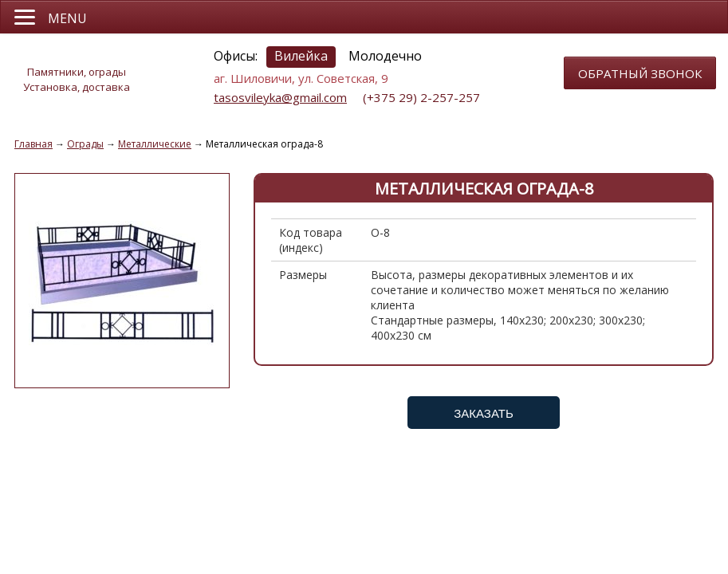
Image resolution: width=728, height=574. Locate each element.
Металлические (155, 144)
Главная (33, 144)
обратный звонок (640, 73)
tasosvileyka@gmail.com (280, 97)
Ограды (85, 144)
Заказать (484, 413)
